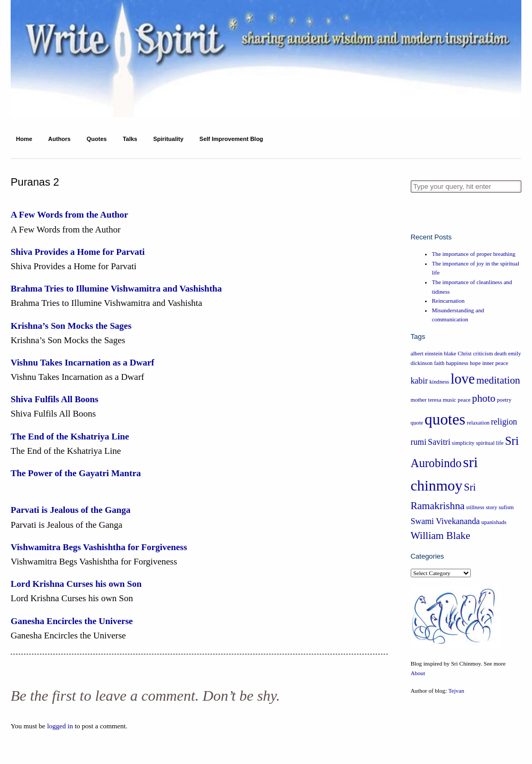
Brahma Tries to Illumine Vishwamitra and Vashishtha (116, 289)
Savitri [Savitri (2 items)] (439, 442)
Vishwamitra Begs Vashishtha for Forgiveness (99, 547)
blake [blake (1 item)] (450, 354)
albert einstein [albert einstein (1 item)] (427, 354)
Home (24, 139)
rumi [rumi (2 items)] (419, 442)
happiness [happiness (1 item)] (457, 363)
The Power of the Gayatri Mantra (76, 473)
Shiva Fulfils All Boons (55, 399)
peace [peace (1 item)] (464, 400)
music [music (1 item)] (449, 400)
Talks (130, 139)
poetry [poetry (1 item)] (504, 400)
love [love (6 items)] (463, 379)
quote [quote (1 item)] (417, 423)
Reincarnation (448, 301)
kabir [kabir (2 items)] (419, 381)
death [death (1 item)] (500, 354)
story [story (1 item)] (491, 507)
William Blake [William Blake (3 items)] (440, 535)
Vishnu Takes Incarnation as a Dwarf (82, 363)
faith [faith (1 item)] (439, 363)
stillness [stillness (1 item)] (475, 507)
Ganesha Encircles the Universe (72, 621)
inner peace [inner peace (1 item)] (495, 363)
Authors (60, 139)
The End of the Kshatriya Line (70, 437)
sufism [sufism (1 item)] (506, 507)
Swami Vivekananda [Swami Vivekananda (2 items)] (445, 521)
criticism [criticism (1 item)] (483, 354)
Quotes (97, 139)
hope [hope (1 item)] (475, 363)
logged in (60, 726)
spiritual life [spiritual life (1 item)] (490, 443)
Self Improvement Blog (231, 139)
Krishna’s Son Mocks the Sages (71, 326)
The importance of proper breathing (474, 254)
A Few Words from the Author (69, 215)
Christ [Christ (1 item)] (464, 354)
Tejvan (456, 691)
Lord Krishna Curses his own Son (76, 584)
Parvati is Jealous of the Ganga (70, 510)
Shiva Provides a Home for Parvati (78, 252)
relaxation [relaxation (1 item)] (478, 423)
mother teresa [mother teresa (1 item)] (426, 400)
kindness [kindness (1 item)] (439, 382)
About (418, 673)
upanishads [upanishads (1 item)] (494, 522)
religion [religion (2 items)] (504, 422)
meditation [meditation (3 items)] (498, 380)
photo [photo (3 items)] (484, 398)
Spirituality (168, 139)
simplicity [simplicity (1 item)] (463, 443)
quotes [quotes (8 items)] (445, 419)
